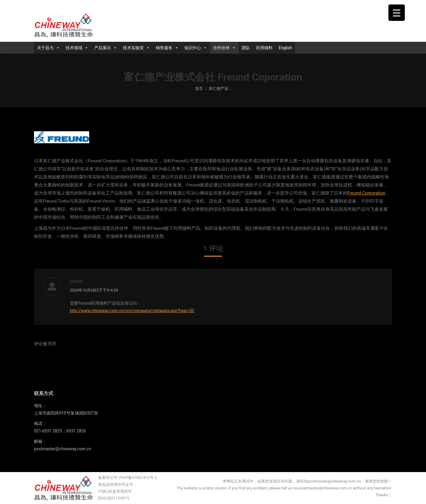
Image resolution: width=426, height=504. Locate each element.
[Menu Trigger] (397, 13)
